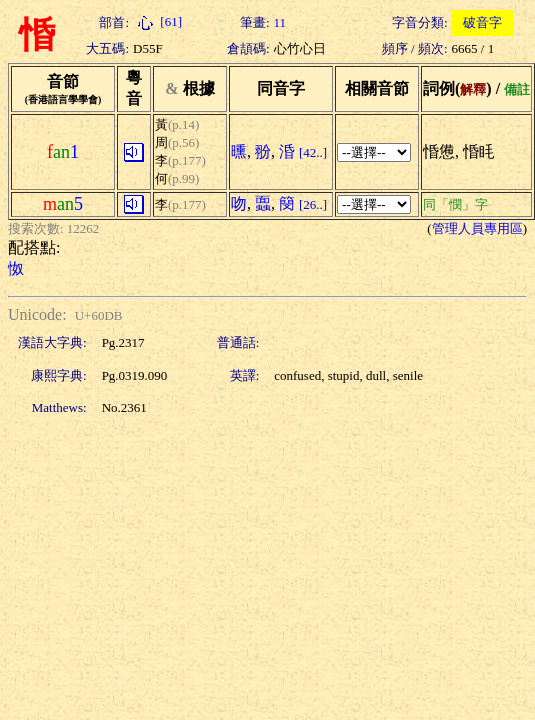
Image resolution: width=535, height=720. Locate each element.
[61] (157, 21)
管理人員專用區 (477, 228)
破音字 (482, 22)
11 (280, 22)
